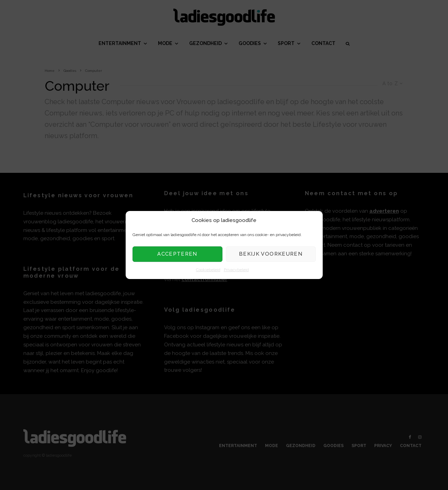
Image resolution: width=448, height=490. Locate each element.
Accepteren (177, 254)
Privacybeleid (236, 270)
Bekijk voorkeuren (271, 254)
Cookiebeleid (208, 270)
